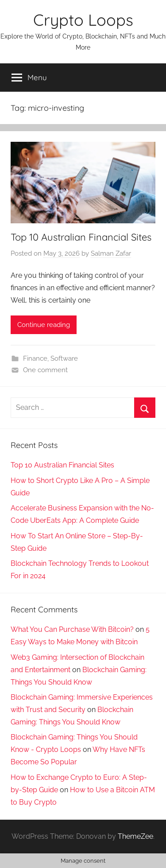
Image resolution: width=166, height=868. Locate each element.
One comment (45, 370)
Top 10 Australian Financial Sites (81, 237)
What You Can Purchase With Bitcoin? (72, 629)
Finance (35, 358)
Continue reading (44, 325)
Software (64, 358)
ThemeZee (135, 836)
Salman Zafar (111, 253)
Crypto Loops (83, 20)
